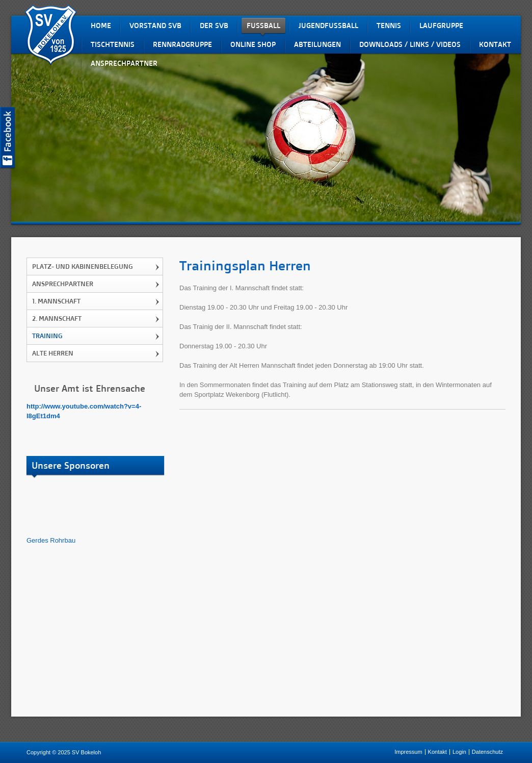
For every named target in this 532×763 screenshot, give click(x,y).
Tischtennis (113, 44)
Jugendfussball (328, 25)
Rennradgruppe (182, 44)
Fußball (263, 25)
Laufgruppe (441, 25)
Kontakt (495, 44)
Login (459, 752)
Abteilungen (317, 44)
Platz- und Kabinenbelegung (83, 266)
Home (101, 25)
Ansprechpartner (124, 63)
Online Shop (253, 44)
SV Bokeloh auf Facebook (8, 138)
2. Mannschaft (57, 318)
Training (47, 336)
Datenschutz (487, 752)
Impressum (408, 752)
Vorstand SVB (155, 25)
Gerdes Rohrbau (51, 540)
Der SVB (214, 25)
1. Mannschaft (56, 301)
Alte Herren (53, 353)
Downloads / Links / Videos (410, 44)
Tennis (389, 25)
